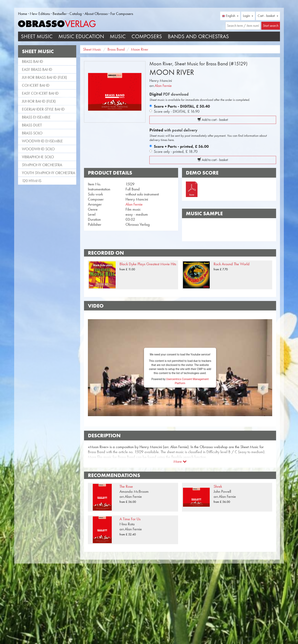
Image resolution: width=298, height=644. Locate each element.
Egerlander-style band (43, 109)
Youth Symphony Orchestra (49, 173)
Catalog (76, 14)
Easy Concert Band (40, 93)
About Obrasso (96, 14)
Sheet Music (37, 36)
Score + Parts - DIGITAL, (182, 106)
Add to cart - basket (213, 120)
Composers (147, 36)
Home (23, 14)
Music (118, 36)
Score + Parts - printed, (181, 146)
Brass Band (32, 61)
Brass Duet (32, 125)
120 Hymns (32, 181)
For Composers (122, 14)
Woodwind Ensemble (42, 141)
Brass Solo (32, 133)
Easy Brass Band (37, 69)
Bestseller (60, 14)
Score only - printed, (176, 151)
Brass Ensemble (36, 117)
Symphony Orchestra (42, 165)
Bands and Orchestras (198, 36)
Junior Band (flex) (39, 101)
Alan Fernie (163, 86)
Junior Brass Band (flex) (44, 77)
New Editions (40, 14)
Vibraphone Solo (38, 157)
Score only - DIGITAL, (177, 111)
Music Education (81, 36)
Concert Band (36, 85)
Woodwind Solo (38, 149)
